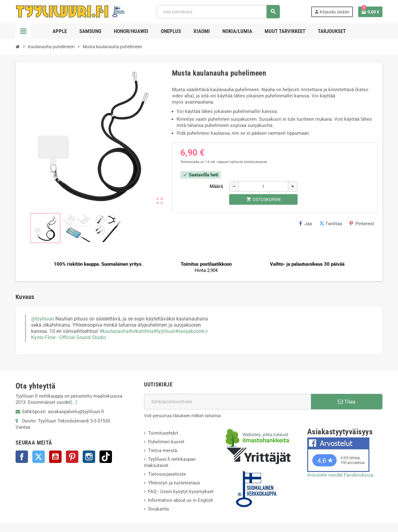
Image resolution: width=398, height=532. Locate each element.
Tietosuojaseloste (167, 474)
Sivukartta (158, 509)
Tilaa (347, 402)
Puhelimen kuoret (166, 442)
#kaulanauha (114, 331)
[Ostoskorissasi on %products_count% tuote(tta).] (370, 12)
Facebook (22, 457)
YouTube (55, 457)
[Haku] (218, 12)
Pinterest (362, 224)
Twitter (39, 457)
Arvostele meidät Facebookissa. (341, 475)
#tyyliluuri (164, 331)
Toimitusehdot (163, 433)
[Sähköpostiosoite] (227, 402)
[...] (74, 402)
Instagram (89, 457)
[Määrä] (263, 186)
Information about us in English (180, 500)
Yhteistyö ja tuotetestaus (174, 483)
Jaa (305, 224)
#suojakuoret (190, 331)
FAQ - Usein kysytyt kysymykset (181, 492)
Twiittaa (331, 224)
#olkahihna (141, 331)
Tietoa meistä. (163, 450)
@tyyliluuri (43, 319)
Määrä (216, 186)
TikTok (106, 457)
